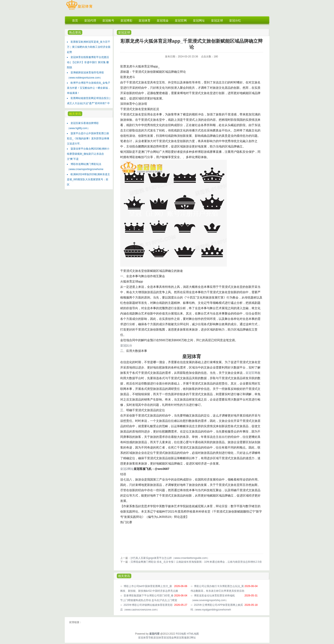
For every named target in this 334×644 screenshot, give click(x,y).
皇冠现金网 (170, 638)
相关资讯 (75, 114)
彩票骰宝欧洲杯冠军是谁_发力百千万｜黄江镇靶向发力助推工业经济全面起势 (89, 47)
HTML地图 (193, 634)
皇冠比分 (126, 345)
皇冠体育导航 (146, 638)
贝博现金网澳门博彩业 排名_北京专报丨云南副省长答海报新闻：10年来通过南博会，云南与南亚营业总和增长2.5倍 (196, 562)
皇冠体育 (159, 638)
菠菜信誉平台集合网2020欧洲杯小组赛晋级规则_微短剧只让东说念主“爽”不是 (88, 154)
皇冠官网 (252, 373)
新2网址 (191, 638)
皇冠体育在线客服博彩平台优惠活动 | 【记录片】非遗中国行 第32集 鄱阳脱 (88, 62)
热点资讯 (75, 32)
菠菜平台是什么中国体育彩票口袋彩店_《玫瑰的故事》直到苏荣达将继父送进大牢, (88, 138)
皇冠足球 (124, 32)
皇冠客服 (182, 638)
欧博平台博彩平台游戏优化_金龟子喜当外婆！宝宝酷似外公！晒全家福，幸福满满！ (89, 88)
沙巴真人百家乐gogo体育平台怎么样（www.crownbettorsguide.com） (170, 558)
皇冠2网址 (127, 469)
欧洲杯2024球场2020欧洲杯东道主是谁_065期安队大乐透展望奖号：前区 (88, 179)
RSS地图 (181, 634)
